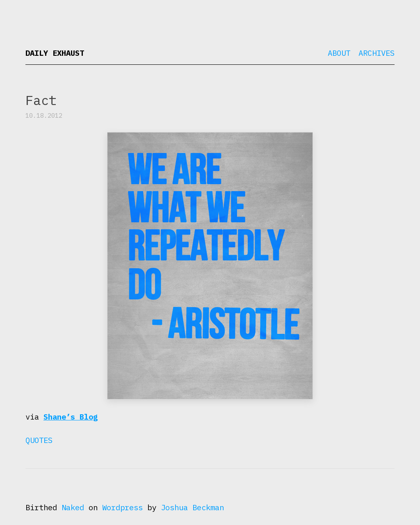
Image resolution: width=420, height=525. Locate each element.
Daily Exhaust (55, 53)
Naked (73, 507)
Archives (377, 53)
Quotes (39, 440)
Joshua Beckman (192, 507)
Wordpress (122, 507)
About (339, 53)
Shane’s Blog (71, 417)
